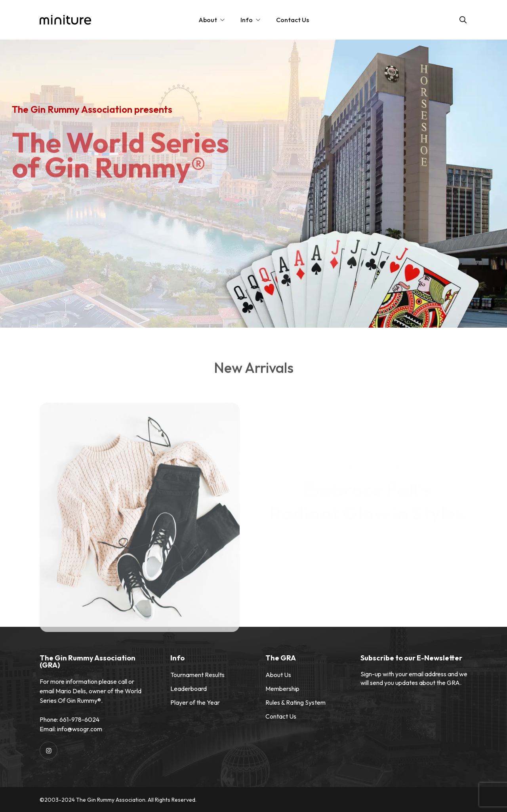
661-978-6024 (79, 719)
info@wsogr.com (80, 729)
